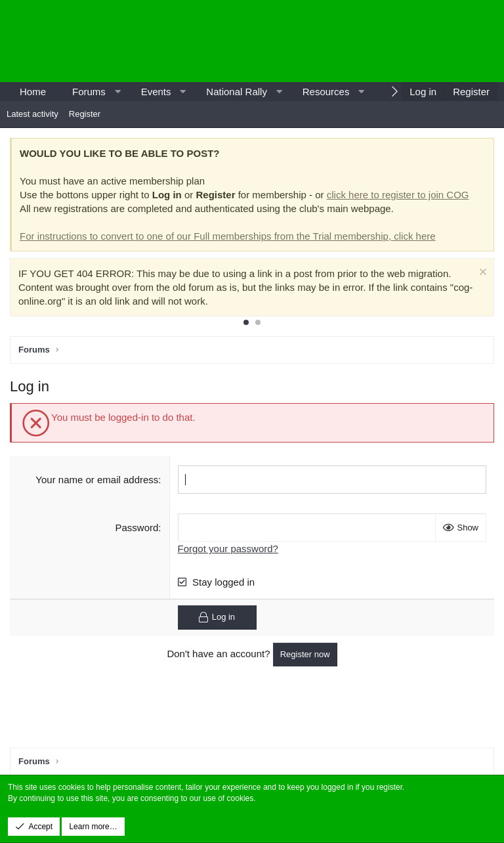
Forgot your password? (228, 549)
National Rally (237, 92)
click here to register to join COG (398, 195)
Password (137, 528)
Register (85, 114)
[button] (117, 92)
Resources (326, 92)
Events (156, 92)
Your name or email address (97, 480)
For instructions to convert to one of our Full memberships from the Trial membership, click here (228, 236)
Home (33, 92)
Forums (89, 92)
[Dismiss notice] (481, 273)
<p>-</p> (386, 41)
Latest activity (32, 114)
